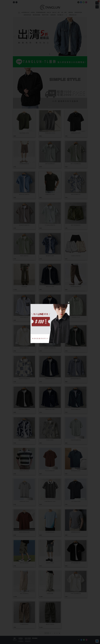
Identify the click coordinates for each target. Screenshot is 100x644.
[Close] (69, 302)
